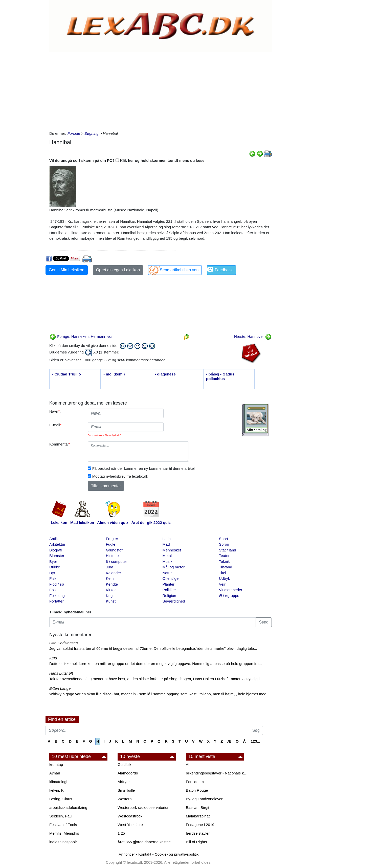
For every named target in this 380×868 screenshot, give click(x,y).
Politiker (169, 590)
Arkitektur (57, 544)
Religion (169, 596)
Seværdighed (174, 601)
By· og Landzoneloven (205, 799)
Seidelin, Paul (61, 816)
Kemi (110, 578)
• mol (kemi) (114, 374)
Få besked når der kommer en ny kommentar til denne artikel (143, 468)
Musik (167, 561)
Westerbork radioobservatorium (144, 807)
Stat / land (228, 550)
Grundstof (114, 550)
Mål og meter (173, 567)
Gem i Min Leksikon (67, 270)
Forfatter (57, 601)
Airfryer (124, 782)
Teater (224, 556)
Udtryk (224, 578)
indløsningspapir (63, 842)
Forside (74, 133)
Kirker (111, 590)
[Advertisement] (161, 90)
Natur (167, 573)
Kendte (112, 584)
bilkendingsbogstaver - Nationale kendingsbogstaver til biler (217, 773)
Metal (167, 556)
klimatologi (58, 782)
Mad (166, 544)
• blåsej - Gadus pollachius (220, 376)
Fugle (111, 544)
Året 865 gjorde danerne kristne (144, 842)
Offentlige (170, 578)
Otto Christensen (64, 643)
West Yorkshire (130, 825)
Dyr (52, 573)
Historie (112, 556)
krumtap (56, 764)
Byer (53, 561)
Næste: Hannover (253, 336)
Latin (166, 539)
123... (255, 741)
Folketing (57, 596)
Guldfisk (124, 764)
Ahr (189, 764)
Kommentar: (60, 444)
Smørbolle (126, 790)
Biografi (56, 550)
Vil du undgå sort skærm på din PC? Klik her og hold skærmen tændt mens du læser (128, 160)
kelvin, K (57, 790)
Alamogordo (128, 773)
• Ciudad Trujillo (66, 374)
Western (125, 799)
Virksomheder (231, 590)
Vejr (222, 584)
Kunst (111, 601)
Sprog (224, 544)
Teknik (224, 561)
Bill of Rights (196, 842)
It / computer (116, 561)
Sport (223, 539)
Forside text (196, 782)
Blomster (57, 556)
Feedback (223, 270)
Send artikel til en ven (179, 270)
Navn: (55, 411)
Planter (168, 584)
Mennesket (172, 550)
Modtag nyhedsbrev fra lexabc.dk (120, 476)
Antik (53, 539)
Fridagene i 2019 (200, 825)
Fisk (53, 578)
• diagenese (165, 374)
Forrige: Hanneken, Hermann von (82, 336)
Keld (53, 658)
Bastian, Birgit (198, 807)
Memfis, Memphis (64, 833)
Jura (110, 567)
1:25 (121, 833)
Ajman (55, 773)
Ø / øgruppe (229, 596)
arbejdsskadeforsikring (68, 807)
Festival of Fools (63, 825)
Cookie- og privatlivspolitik (177, 854)
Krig (109, 596)
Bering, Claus (61, 799)
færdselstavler (198, 833)
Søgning (92, 133)
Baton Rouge (197, 790)
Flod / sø (57, 584)
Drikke (55, 567)
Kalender (114, 573)
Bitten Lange (60, 688)
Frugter (112, 539)
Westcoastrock (130, 816)
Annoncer (127, 854)
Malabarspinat (198, 816)
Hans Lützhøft (61, 673)
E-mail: (56, 425)
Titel (222, 573)
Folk (53, 590)
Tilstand (226, 567)
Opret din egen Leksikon (118, 270)
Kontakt (145, 854)
